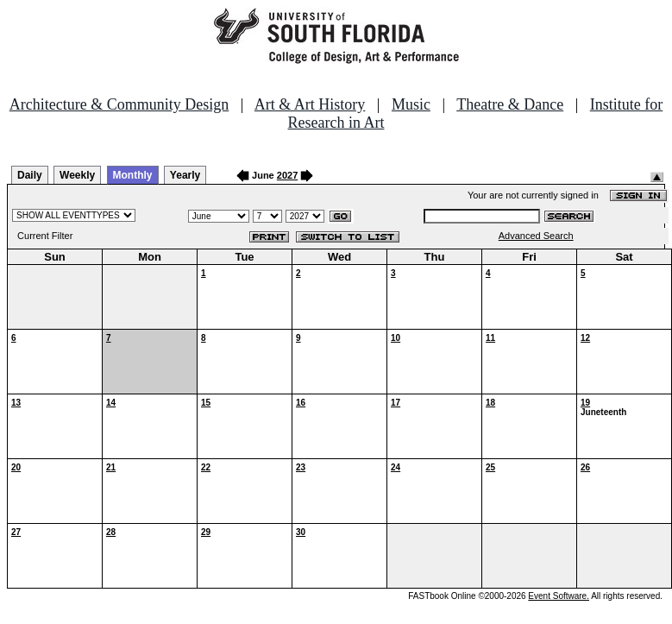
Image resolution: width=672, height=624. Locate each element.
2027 (287, 175)
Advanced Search (536, 236)
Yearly (185, 175)
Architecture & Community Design (119, 104)
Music (411, 104)
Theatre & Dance (510, 104)
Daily (30, 175)
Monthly (133, 175)
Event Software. (559, 596)
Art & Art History (310, 104)
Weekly (77, 175)
